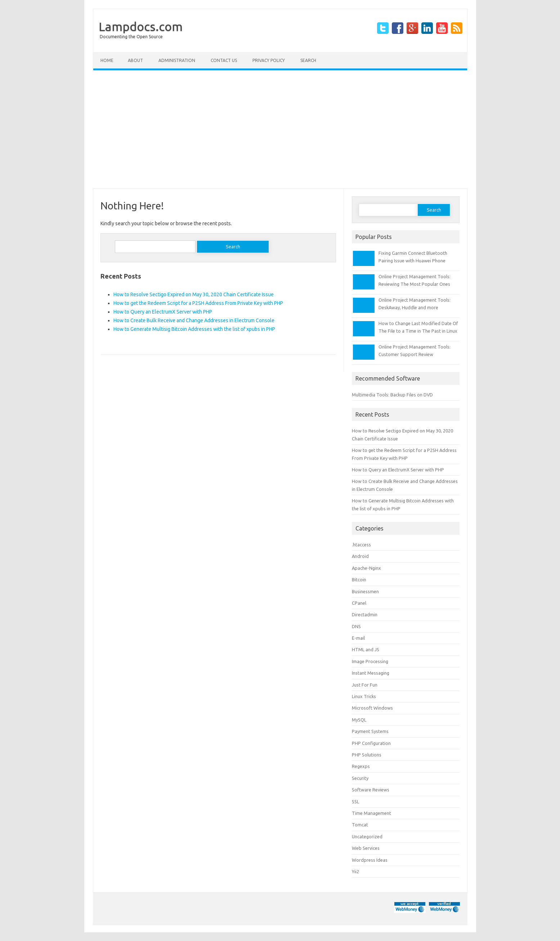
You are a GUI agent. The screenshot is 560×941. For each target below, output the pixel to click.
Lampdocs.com (141, 26)
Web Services (366, 848)
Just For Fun (365, 685)
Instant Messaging (371, 673)
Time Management (371, 813)
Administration (177, 60)
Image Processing (370, 661)
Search (308, 60)
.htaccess (361, 545)
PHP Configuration (371, 743)
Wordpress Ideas (370, 860)
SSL (355, 802)
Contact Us (224, 60)
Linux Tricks (364, 696)
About (135, 60)
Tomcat (360, 825)
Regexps (361, 766)
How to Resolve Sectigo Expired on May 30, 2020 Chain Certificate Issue (194, 294)
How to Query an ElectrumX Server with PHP (163, 312)
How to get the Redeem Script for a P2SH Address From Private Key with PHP (198, 303)
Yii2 (355, 871)
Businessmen (365, 591)
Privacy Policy (269, 60)
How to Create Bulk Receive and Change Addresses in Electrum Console (194, 320)
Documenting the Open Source (131, 37)
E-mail (358, 638)
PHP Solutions (367, 755)
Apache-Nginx (366, 568)
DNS (356, 626)
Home (107, 60)
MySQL (359, 720)
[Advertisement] (280, 129)
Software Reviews (371, 790)
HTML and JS (366, 649)
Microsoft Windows (372, 708)
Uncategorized (367, 836)
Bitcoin (359, 580)
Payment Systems (370, 731)
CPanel (359, 603)
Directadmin (365, 614)
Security (360, 778)
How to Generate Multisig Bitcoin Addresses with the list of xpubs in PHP (194, 329)
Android (360, 556)
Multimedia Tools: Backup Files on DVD (392, 395)
